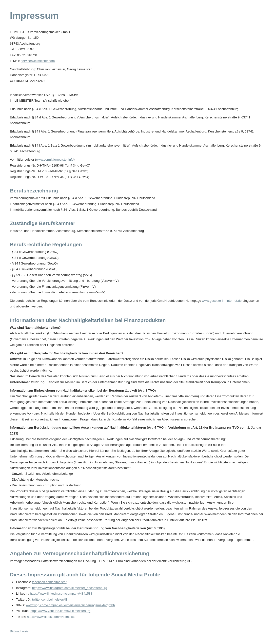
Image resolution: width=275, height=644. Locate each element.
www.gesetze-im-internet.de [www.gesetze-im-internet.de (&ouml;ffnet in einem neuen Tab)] (222, 301)
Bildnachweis (19, 631)
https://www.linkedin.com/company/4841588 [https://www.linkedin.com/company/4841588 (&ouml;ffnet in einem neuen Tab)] (61, 594)
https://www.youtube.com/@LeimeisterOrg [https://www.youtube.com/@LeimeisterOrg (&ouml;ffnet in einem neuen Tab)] (60, 611)
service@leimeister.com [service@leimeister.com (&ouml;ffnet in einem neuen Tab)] (38, 61)
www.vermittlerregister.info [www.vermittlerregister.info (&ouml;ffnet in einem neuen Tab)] (55, 160)
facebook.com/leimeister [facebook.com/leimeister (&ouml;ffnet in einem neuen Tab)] (49, 582)
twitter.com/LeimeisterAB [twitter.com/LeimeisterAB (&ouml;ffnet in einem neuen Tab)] (50, 599)
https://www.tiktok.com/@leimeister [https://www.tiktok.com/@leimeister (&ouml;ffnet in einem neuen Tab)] (52, 617)
